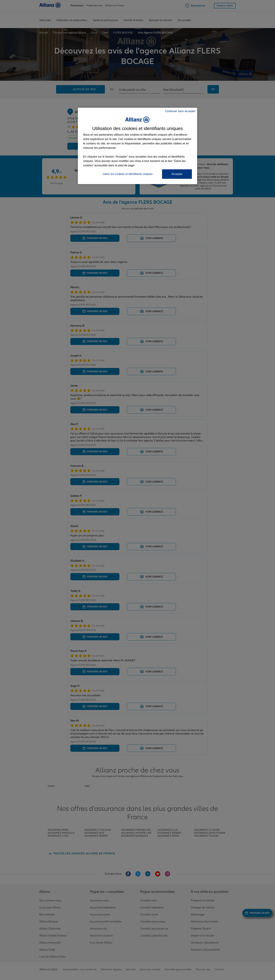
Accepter (177, 174)
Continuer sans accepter (180, 111)
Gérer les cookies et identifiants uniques (128, 174)
